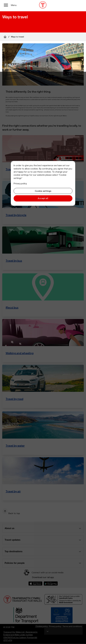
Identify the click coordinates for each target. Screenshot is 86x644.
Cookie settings (43, 191)
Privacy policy (20, 183)
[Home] (5, 37)
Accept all (43, 198)
